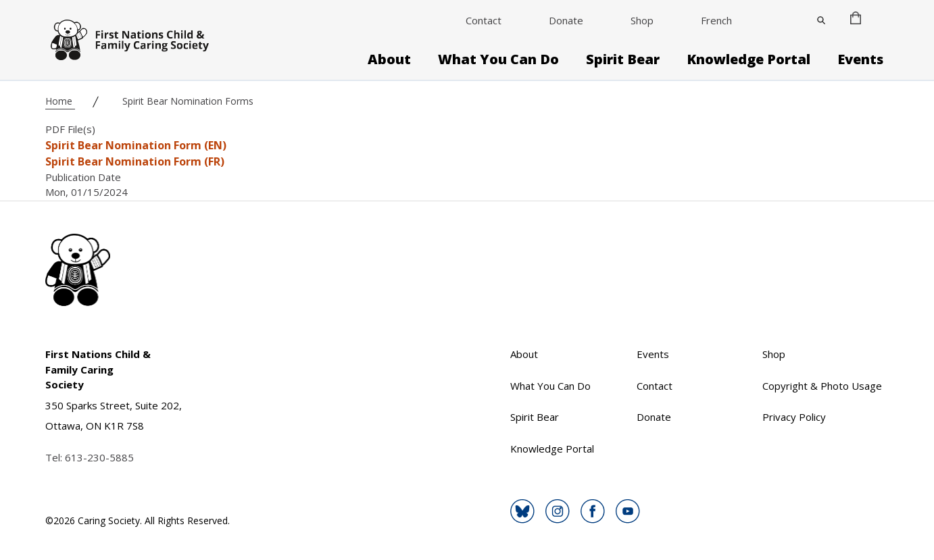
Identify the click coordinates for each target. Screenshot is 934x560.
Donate (566, 20)
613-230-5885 (99, 457)
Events (860, 59)
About (389, 59)
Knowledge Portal (748, 59)
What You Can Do (498, 59)
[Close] (821, 20)
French (716, 20)
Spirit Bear (623, 59)
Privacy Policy (794, 417)
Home (60, 101)
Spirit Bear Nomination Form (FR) (135, 161)
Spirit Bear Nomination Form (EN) (136, 145)
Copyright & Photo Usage (822, 386)
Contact (484, 20)
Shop (642, 20)
